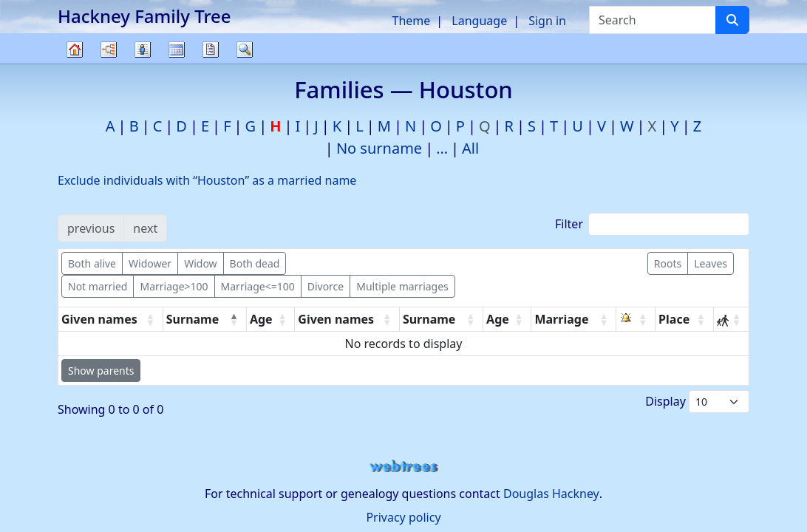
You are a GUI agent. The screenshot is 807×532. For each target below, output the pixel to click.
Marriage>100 (174, 286)
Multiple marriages (402, 286)
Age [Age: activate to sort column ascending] (261, 319)
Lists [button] (143, 50)
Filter (652, 224)
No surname (379, 148)
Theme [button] (412, 21)
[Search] (732, 20)
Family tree (75, 63)
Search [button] (245, 50)
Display (697, 402)
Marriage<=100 (258, 286)
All (470, 148)
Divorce (326, 286)
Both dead (255, 263)
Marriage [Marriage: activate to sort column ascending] (561, 319)
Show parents (101, 371)
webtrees (403, 467)
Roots (668, 263)
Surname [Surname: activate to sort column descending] (193, 319)
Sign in (547, 21)
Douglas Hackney (551, 494)
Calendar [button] (177, 50)
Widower (150, 263)
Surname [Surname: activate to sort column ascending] (429, 319)
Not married (98, 286)
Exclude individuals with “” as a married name (207, 180)
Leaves (711, 263)
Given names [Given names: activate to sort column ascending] (99, 319)
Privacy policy (403, 517)
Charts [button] (109, 50)
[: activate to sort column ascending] (636, 320)
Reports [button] (211, 50)
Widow (200, 263)
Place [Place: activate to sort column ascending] (674, 319)
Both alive (92, 263)
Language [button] (479, 21)
